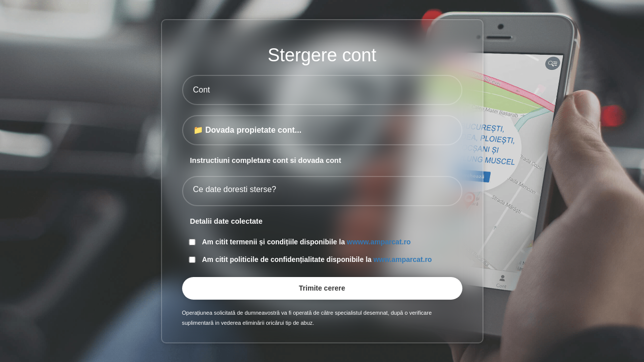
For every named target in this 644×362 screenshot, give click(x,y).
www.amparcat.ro (403, 259)
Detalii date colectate (226, 221)
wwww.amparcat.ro (379, 242)
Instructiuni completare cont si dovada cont (266, 160)
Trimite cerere (322, 288)
